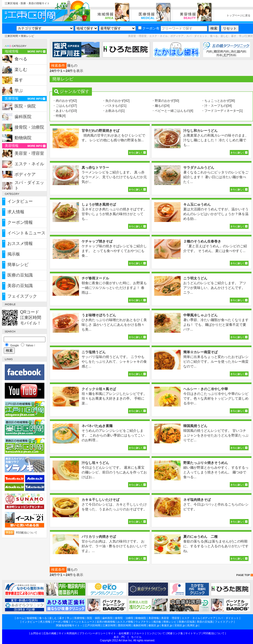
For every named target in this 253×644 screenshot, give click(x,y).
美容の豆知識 (20, 286)
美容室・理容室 (29, 153)
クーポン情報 (20, 222)
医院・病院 (25, 106)
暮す (19, 80)
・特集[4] (59, 116)
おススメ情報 (20, 243)
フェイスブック (22, 296)
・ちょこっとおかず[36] (218, 101)
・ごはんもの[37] (65, 106)
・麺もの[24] (161, 106)
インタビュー (20, 201)
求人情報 (16, 212)
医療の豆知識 (20, 275)
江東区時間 (11, 36)
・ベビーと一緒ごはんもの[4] (172, 111)
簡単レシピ (18, 265)
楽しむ (21, 69)
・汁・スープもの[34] (217, 106)
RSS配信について (27, 533)
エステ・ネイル (29, 164)
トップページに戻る (238, 15)
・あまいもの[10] (65, 111)
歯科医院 (23, 117)
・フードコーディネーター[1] (222, 111)
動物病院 (23, 138)
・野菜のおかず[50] (165, 101)
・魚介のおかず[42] (116, 101)
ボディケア (25, 174)
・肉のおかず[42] (65, 101)
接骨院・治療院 (29, 127)
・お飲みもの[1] (113, 111)
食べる (21, 59)
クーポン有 (149, 28)
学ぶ (19, 91)
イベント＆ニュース (26, 233)
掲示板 (14, 254)
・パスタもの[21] (114, 106)
